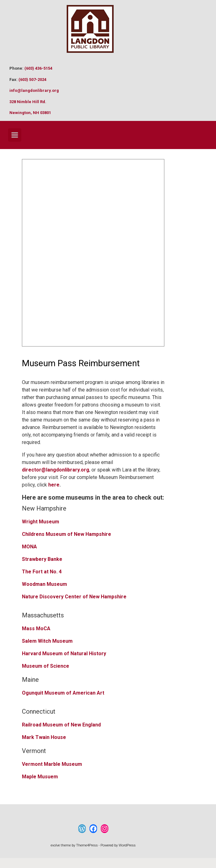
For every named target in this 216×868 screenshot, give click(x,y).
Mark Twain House (44, 737)
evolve (55, 845)
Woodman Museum (44, 584)
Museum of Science (46, 666)
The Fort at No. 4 (42, 572)
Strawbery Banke (42, 559)
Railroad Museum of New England (61, 725)
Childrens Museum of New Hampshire (67, 534)
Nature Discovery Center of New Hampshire (74, 597)
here (54, 485)
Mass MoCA (36, 629)
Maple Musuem (40, 777)
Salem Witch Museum (47, 641)
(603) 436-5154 (38, 68)
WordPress (127, 845)
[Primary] (15, 135)
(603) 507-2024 (32, 80)
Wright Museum (41, 522)
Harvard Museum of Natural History (64, 653)
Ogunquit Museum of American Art (63, 693)
